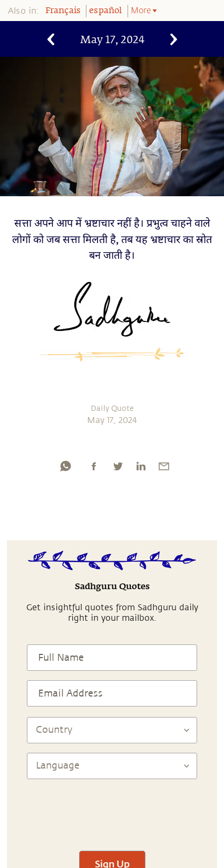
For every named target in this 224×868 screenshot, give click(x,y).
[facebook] (94, 466)
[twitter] (118, 466)
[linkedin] (141, 466)
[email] (164, 466)
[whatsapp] (65, 466)
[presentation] (112, 810)
